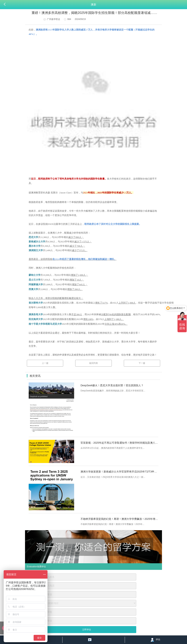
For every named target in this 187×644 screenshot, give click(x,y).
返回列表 (93, 363)
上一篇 (45, 363)
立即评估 (87, 630)
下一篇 (142, 363)
